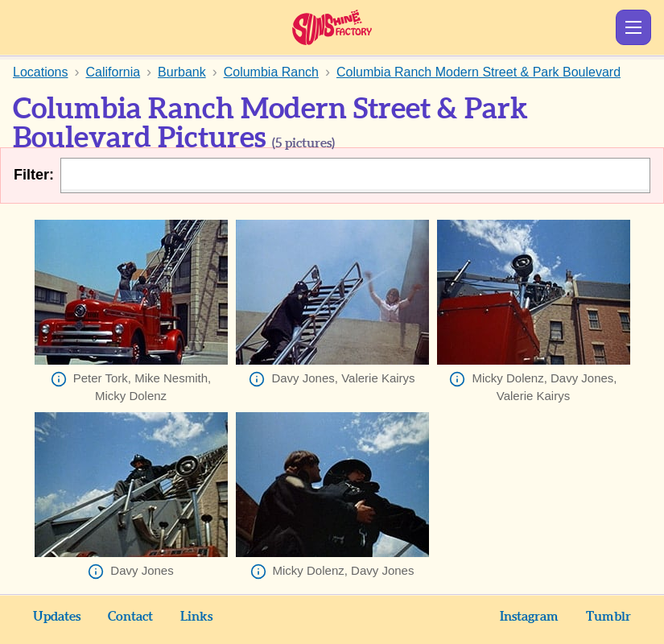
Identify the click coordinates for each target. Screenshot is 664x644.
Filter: (34, 175)
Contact (130, 617)
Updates (57, 617)
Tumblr (608, 617)
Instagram (529, 617)
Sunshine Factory (332, 27)
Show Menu (633, 27)
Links (196, 617)
